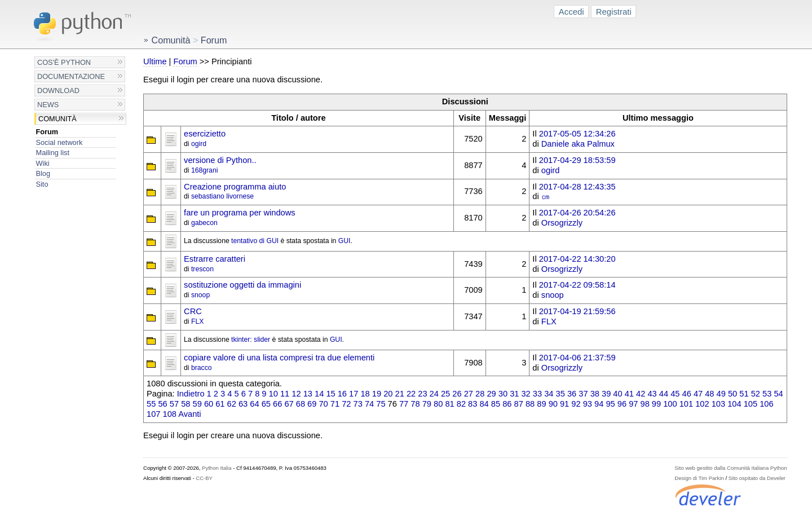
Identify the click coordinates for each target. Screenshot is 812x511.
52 (756, 394)
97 (633, 404)
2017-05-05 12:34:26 (577, 134)
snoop (200, 295)
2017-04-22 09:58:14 (577, 285)
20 (388, 394)
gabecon (204, 223)
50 (732, 394)
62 (232, 404)
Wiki (43, 163)
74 (369, 404)
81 (449, 404)
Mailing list (53, 153)
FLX (197, 321)
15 (330, 394)
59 (197, 404)
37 (583, 394)
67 (289, 404)
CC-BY (204, 478)
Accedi (572, 12)
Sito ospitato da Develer (757, 478)
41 (629, 394)
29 (491, 394)
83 (473, 404)
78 (415, 404)
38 (595, 394)
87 (519, 404)
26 (457, 394)
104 (734, 404)
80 (438, 404)
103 (718, 404)
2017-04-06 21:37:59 (577, 358)
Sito (42, 184)
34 (549, 394)
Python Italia (217, 468)
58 (186, 404)
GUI (345, 241)
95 (610, 404)
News (48, 105)
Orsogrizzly (562, 223)
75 (381, 404)
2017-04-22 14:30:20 (577, 259)
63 (243, 404)
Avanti (189, 414)
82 (461, 404)
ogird (199, 144)
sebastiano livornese (222, 196)
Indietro (191, 394)
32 (526, 394)
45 (675, 394)
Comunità (58, 119)
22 (411, 394)
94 (599, 404)
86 (507, 404)
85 (496, 404)
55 (151, 404)
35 (561, 394)
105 (751, 404)
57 (174, 404)
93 (588, 404)
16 (342, 394)
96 (622, 404)
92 (576, 404)
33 (537, 394)
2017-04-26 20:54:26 (577, 213)
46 (687, 394)
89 (541, 404)
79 (427, 404)
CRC (193, 311)
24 (434, 394)
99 (656, 404)
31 (514, 394)
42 (641, 394)
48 (709, 394)
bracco (202, 368)
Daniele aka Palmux (578, 144)
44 (664, 394)
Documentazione (71, 76)
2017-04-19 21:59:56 (577, 311)
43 (652, 394)
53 (767, 394)
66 (277, 404)
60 (209, 404)
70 (323, 404)
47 (698, 394)
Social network (59, 142)
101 (686, 404)
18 (365, 394)
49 (721, 394)
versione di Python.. (220, 160)
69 (312, 404)
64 (254, 404)
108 (170, 414)
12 (296, 394)
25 (445, 394)
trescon (202, 269)
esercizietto (205, 134)
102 (702, 404)
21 (400, 394)
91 (564, 404)
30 (503, 394)
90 (553, 404)
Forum (47, 132)
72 (346, 404)
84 (484, 404)
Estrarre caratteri (215, 259)
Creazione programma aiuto (235, 187)
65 (266, 404)
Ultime (155, 61)
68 (301, 404)
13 (308, 394)
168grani (204, 170)
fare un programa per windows (240, 213)
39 (606, 394)
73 (358, 404)
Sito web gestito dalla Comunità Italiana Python (731, 468)
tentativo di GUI (255, 241)
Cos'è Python (64, 62)
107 (153, 414)
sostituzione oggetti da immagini (242, 285)
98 (645, 404)
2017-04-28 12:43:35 (577, 187)
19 (377, 394)
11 (285, 394)
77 (404, 404)
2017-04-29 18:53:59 (577, 160)
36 (572, 394)
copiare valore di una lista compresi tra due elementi (279, 358)
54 (778, 394)
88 (530, 404)
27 (469, 394)
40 (617, 394)
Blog (43, 173)
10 (273, 394)
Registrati (614, 12)
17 (354, 394)
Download (58, 91)
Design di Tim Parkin (699, 478)
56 (162, 404)
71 (335, 404)
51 (744, 394)
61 (220, 404)
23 (422, 394)
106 (766, 404)
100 (670, 404)
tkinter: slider (251, 340)
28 (480, 394)
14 (319, 394)
